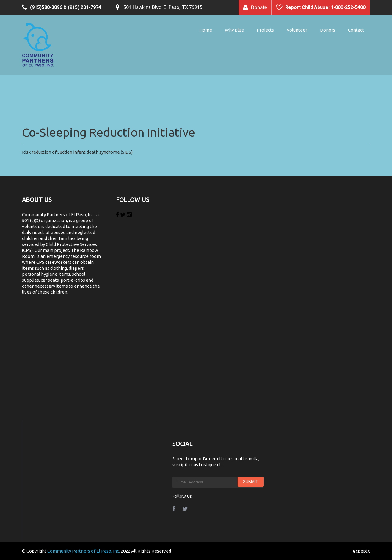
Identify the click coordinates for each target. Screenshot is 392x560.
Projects (265, 30)
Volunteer (297, 30)
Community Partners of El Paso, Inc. (84, 551)
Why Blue (234, 30)
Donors (328, 30)
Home (206, 30)
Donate (259, 7)
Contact (356, 30)
